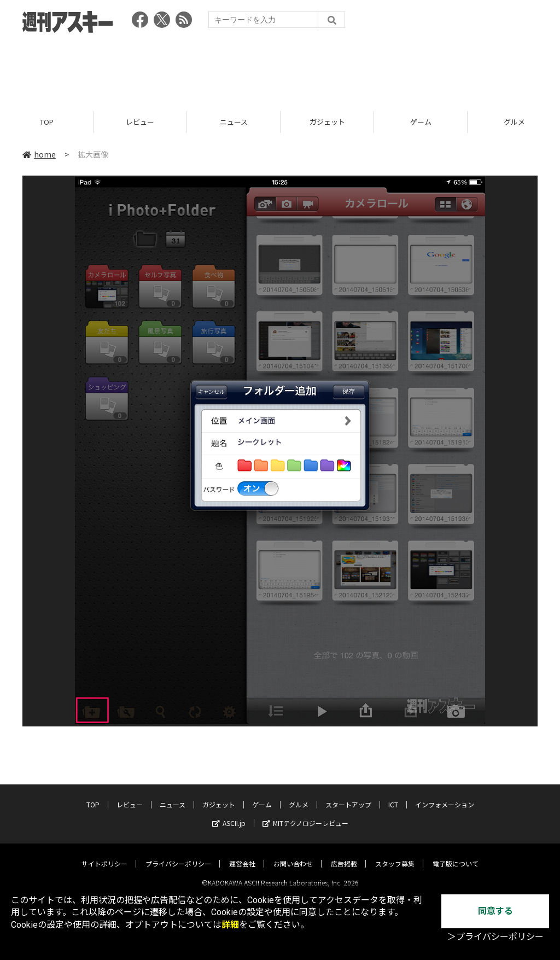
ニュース (234, 122)
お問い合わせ (293, 855)
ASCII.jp (229, 814)
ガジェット (327, 122)
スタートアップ (348, 796)
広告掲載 (344, 855)
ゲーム (421, 122)
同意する (495, 911)
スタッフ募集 (395, 855)
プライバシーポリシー (178, 855)
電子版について (456, 855)
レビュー (140, 122)
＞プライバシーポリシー (495, 937)
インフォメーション (445, 796)
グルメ (299, 796)
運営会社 (242, 855)
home (39, 154)
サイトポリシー (104, 855)
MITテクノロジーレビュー (305, 814)
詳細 (230, 925)
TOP (47, 122)
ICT (393, 796)
